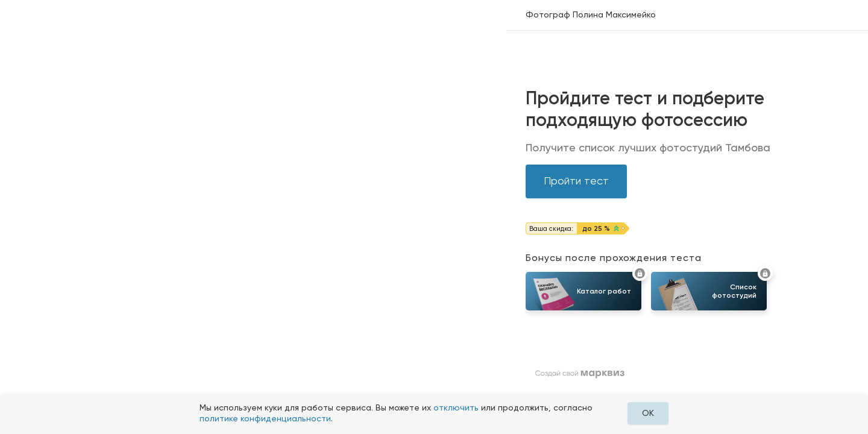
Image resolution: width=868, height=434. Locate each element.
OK (648, 413)
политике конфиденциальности (265, 418)
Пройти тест (576, 181)
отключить (456, 407)
